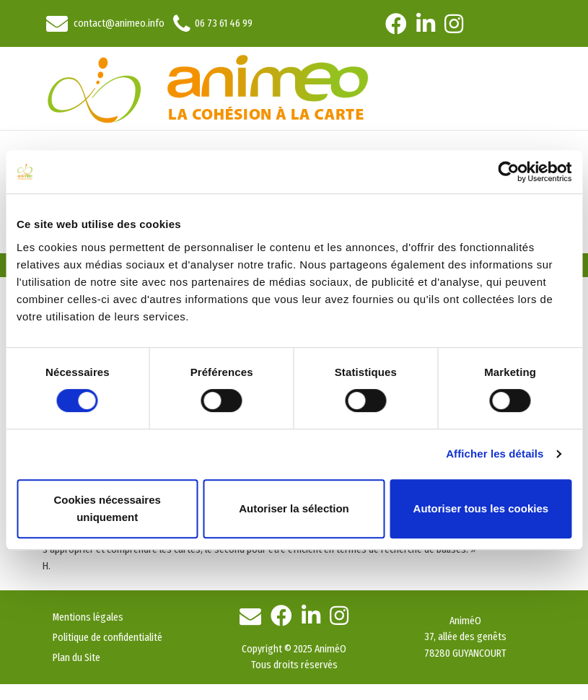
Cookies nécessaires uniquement (107, 508)
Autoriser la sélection (294, 508)
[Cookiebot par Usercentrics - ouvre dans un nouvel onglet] (508, 172)
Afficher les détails (495, 454)
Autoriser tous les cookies (481, 508)
